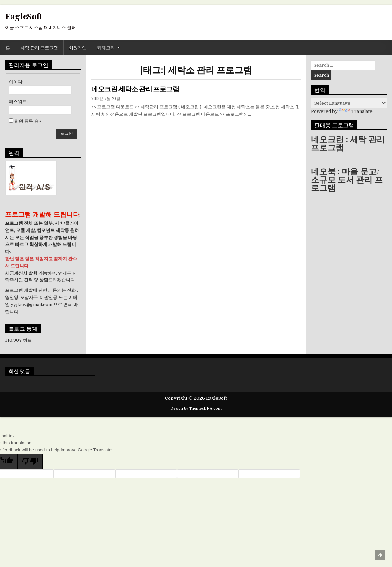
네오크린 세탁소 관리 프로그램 (135, 89)
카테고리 (106, 47)
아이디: (16, 82)
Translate (356, 111)
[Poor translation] (30, 461)
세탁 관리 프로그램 (39, 47)
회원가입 (78, 47)
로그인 (67, 133)
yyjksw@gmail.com (31, 305)
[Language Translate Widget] (349, 103)
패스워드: (18, 101)
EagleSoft (24, 16)
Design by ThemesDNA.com (196, 408)
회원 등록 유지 (29, 121)
